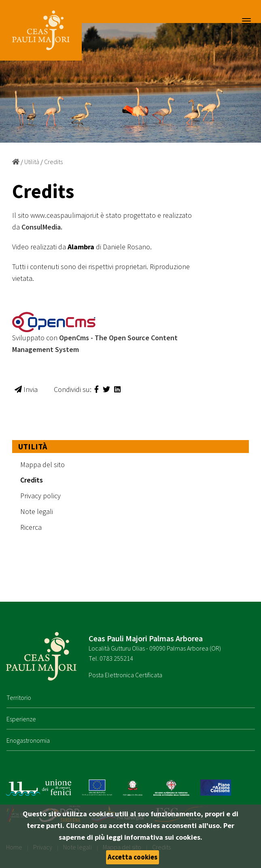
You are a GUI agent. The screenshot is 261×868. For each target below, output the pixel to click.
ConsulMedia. (42, 227)
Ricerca (31, 527)
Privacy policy (40, 496)
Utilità (32, 162)
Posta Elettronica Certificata (125, 675)
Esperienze (21, 719)
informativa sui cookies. (163, 837)
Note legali (37, 511)
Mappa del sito (42, 465)
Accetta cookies (133, 857)
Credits (53, 162)
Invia (26, 389)
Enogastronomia (28, 740)
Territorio (19, 697)
